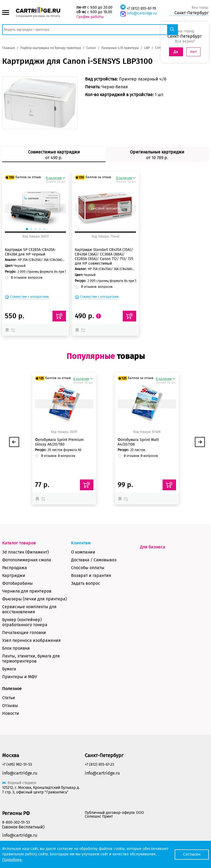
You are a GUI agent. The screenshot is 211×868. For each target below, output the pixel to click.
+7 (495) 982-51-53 (17, 764)
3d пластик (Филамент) (25, 552)
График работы (90, 17)
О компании (83, 552)
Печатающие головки (24, 633)
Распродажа (15, 568)
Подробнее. (12, 860)
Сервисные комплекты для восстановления (29, 609)
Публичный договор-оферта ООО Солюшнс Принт (114, 815)
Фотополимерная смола (27, 560)
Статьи (9, 698)
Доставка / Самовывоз (94, 560)
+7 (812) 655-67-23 (99, 764)
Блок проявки (16, 648)
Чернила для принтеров (27, 591)
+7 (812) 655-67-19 (141, 8)
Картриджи (14, 575)
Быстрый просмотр (36, 208)
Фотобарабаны (17, 583)
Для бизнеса (153, 547)
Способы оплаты (88, 568)
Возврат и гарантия (91, 575)
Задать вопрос (86, 583)
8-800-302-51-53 (16, 822)
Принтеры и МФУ (20, 677)
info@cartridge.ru (142, 13)
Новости (11, 713)
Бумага (9, 669)
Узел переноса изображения (31, 640)
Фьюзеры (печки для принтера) (34, 599)
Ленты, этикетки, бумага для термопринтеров (31, 659)
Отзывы (10, 706)
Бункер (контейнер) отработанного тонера (25, 622)
